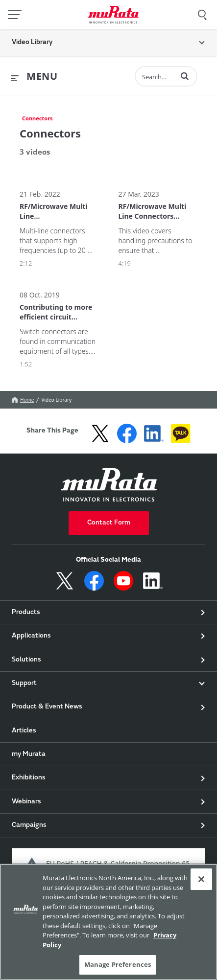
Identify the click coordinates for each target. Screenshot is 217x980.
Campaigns (29, 825)
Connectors (37, 118)
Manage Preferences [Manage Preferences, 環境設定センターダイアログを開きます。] (118, 964)
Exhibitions (29, 778)
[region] (108, 922)
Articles (24, 731)
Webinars (26, 802)
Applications (31, 636)
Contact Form (109, 523)
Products (26, 613)
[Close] (201, 879)
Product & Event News (47, 707)
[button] (185, 76)
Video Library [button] (32, 43)
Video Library (56, 400)
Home (23, 400)
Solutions (26, 660)
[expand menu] (34, 77)
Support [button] (24, 684)
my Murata (29, 754)
